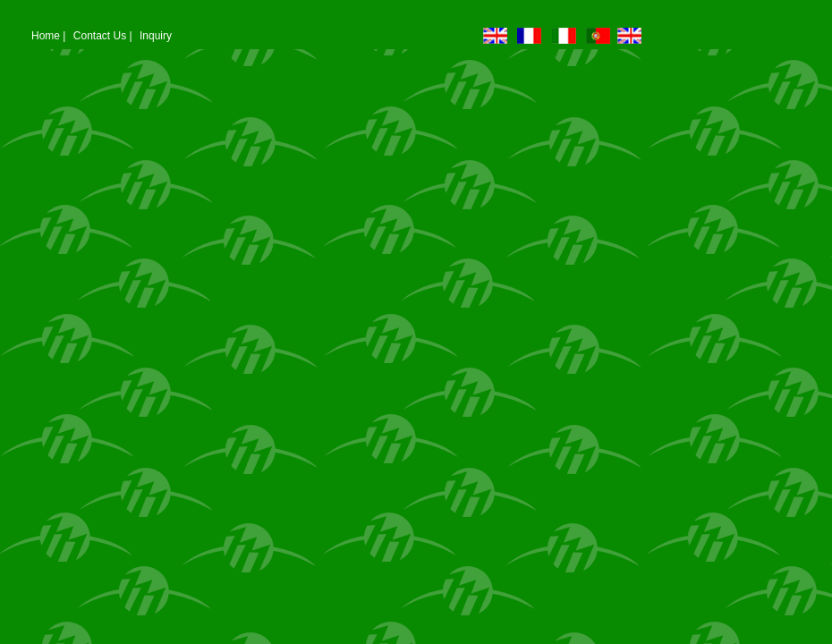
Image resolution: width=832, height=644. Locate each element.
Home (46, 36)
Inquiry (156, 36)
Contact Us (100, 36)
